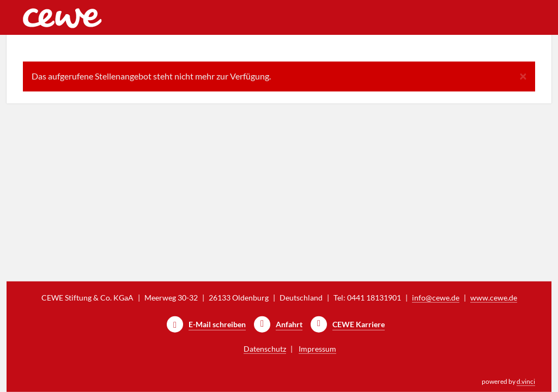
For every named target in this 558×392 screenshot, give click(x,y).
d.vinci (526, 381)
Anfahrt (289, 324)
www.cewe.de (494, 298)
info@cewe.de (436, 298)
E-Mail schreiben (217, 324)
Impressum (317, 349)
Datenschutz (265, 349)
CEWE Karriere (359, 324)
